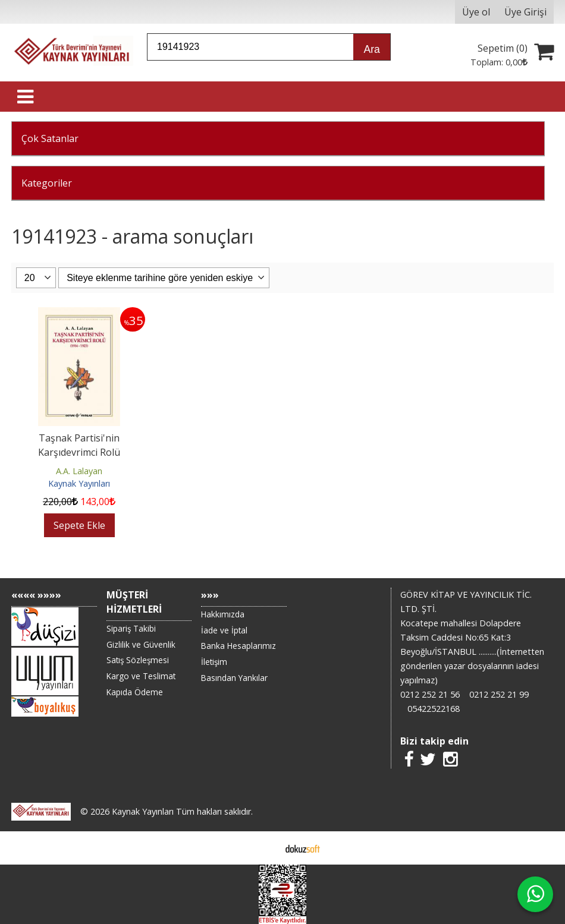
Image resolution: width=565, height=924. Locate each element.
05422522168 (434, 709)
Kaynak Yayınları (79, 483)
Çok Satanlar (50, 138)
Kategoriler (47, 183)
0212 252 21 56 (430, 694)
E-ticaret (264, 848)
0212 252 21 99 (499, 694)
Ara (371, 49)
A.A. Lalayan (79, 471)
